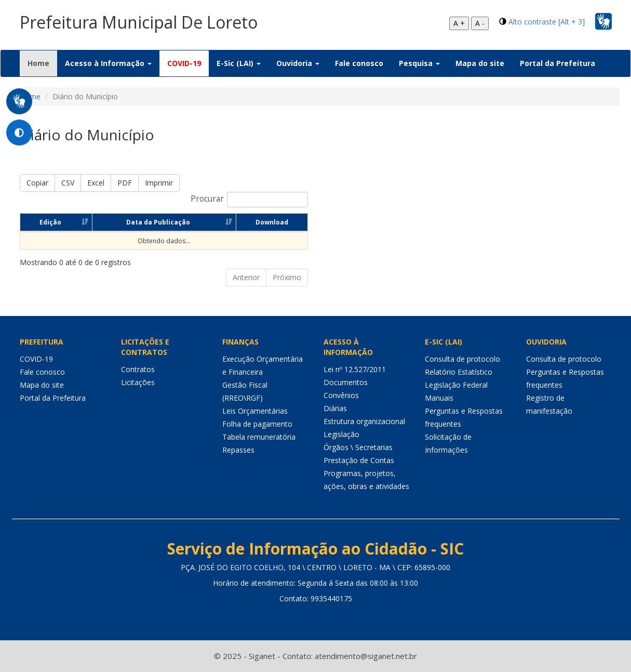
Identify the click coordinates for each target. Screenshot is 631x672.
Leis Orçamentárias (255, 411)
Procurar (249, 200)
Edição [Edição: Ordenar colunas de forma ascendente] (50, 222)
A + (459, 23)
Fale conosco (359, 63)
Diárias (335, 408)
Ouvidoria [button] (298, 63)
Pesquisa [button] (419, 63)
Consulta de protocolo (462, 359)
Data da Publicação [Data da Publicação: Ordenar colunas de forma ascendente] (158, 222)
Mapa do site (480, 63)
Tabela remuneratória (259, 437)
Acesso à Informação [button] (108, 63)
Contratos (138, 369)
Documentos (346, 382)
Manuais (439, 398)
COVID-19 (184, 63)
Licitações (138, 382)
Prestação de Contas (359, 460)
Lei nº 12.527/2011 (355, 369)
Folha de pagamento (257, 424)
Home (42, 63)
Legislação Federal (456, 385)
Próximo (287, 277)
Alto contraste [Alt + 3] (547, 22)
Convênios (341, 395)
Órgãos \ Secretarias (358, 447)
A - (480, 23)
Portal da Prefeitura (558, 63)
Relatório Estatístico (459, 372)
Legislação (341, 434)
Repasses (238, 450)
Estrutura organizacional (364, 421)
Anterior (246, 277)
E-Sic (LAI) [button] (239, 63)
